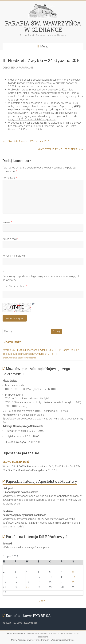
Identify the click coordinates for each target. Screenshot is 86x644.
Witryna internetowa (14, 256)
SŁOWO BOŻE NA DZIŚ (16, 462)
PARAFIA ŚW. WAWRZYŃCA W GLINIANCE (43, 26)
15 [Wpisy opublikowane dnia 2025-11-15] (74, 577)
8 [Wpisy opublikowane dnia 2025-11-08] (73, 572)
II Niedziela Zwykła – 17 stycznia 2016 (26, 141)
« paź (42, 601)
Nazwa (7, 222)
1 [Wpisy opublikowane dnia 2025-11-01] (73, 567)
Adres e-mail (10, 239)
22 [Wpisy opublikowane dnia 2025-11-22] (74, 582)
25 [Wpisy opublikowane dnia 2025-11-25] (27, 587)
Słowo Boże (12, 342)
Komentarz (10, 178)
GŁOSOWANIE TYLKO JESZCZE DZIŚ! (61, 149)
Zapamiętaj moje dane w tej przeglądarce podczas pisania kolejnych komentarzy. (41, 278)
